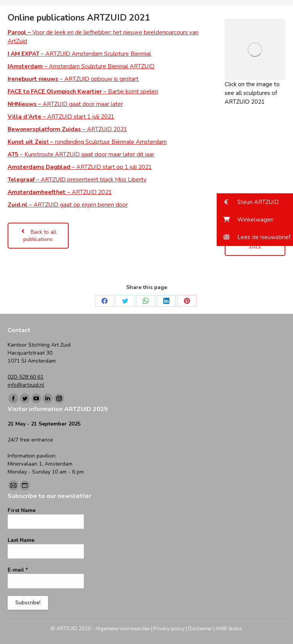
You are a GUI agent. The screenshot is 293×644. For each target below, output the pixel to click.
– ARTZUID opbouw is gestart (73, 79)
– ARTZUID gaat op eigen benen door (68, 205)
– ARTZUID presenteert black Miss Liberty (77, 180)
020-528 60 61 (26, 377)
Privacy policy (169, 629)
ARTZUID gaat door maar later (65, 104)
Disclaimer (200, 629)
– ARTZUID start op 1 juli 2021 (80, 167)
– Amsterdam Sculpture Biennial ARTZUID (81, 66)
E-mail (18, 570)
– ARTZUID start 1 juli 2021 (61, 117)
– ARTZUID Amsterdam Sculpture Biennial (79, 54)
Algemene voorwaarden (123, 629)
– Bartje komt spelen (83, 92)
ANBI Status (229, 629)
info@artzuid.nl (26, 385)
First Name (22, 510)
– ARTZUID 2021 (67, 129)
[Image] (255, 50)
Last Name (21, 540)
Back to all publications (38, 236)
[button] (255, 202)
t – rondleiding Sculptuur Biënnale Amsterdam (87, 142)
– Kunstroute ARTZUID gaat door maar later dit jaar (81, 154)
